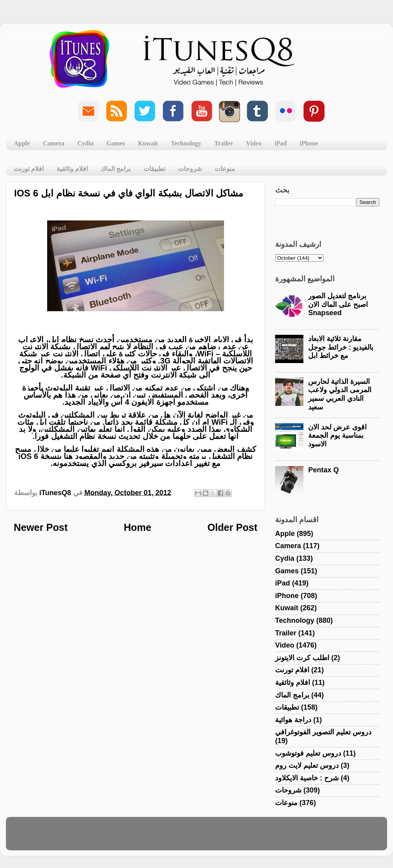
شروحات (190, 169)
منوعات (225, 169)
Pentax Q (323, 470)
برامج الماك (116, 169)
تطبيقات (154, 169)
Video (254, 143)
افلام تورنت (29, 169)
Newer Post (41, 527)
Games (116, 143)
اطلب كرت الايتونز (302, 658)
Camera (54, 143)
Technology (186, 143)
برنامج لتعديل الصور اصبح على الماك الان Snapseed (338, 304)
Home (138, 527)
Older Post (232, 527)
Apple (22, 143)
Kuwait (148, 143)
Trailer (224, 143)
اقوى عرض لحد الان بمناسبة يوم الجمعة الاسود (337, 436)
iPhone (309, 143)
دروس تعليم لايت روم (307, 765)
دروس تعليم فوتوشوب (308, 753)
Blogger (234, 837)
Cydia (85, 143)
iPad (280, 143)
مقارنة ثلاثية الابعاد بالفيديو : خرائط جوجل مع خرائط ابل (341, 347)
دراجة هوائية (293, 720)
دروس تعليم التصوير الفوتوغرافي (323, 732)
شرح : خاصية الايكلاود (307, 778)
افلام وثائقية (72, 169)
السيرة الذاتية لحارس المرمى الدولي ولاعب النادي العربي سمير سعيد (340, 394)
